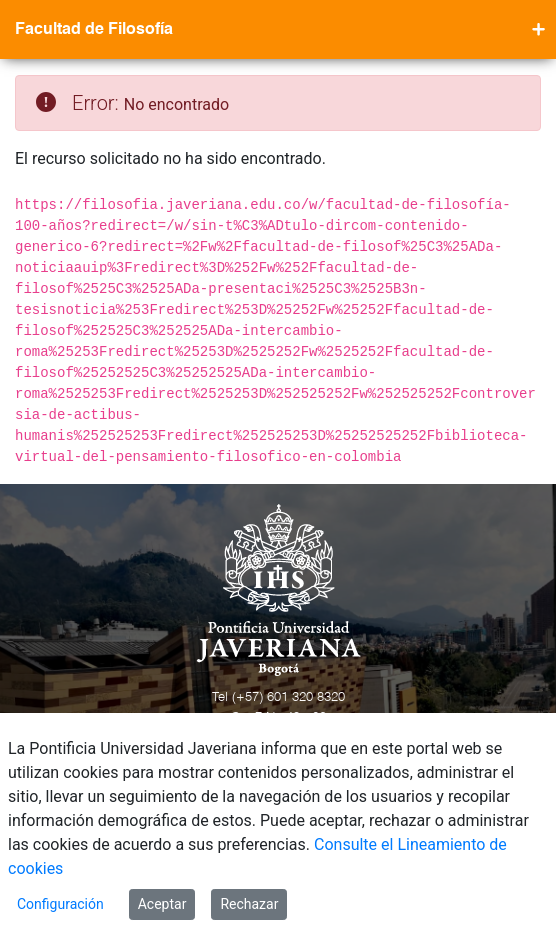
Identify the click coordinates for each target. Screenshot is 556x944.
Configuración (60, 904)
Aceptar (162, 904)
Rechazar (249, 904)
